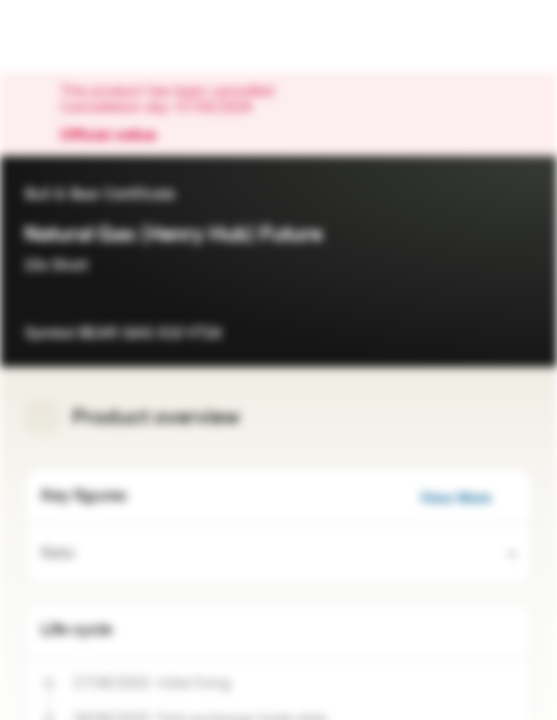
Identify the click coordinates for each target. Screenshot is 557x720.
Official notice (118, 136)
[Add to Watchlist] (517, 324)
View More (467, 498)
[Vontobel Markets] (78, 36)
